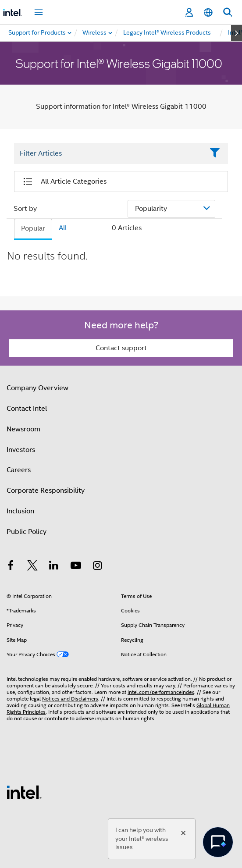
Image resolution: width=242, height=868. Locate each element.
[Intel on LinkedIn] (54, 567)
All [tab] (63, 228)
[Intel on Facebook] (11, 567)
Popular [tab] (33, 228)
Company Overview (37, 388)
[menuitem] (95, 33)
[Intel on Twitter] (32, 567)
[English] (208, 12)
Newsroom (23, 429)
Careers (19, 470)
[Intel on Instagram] (97, 567)
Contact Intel (27, 409)
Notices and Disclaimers (70, 699)
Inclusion (20, 511)
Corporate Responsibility (46, 491)
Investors (21, 450)
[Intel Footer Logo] (24, 792)
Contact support (121, 348)
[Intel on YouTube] (76, 567)
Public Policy (27, 532)
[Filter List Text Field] (109, 153)
